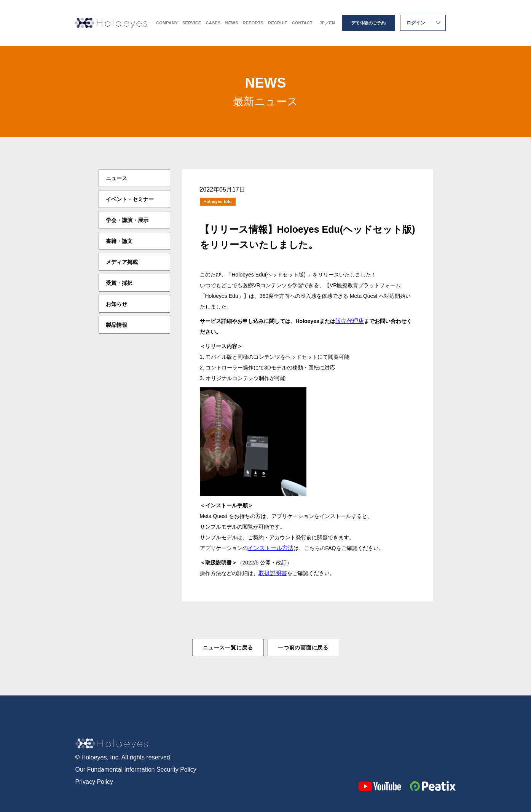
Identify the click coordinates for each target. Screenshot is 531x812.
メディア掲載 (122, 262)
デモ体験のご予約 (368, 23)
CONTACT (302, 23)
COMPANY (167, 23)
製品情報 (116, 325)
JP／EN (327, 23)
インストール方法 (271, 548)
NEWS (232, 23)
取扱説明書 (273, 573)
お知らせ (116, 304)
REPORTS (253, 23)
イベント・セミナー (130, 199)
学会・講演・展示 (127, 220)
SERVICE (192, 23)
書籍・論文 (119, 241)
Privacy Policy (94, 782)
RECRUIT (277, 23)
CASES (213, 23)
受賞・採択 (119, 283)
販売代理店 (350, 321)
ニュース (116, 178)
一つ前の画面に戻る (303, 647)
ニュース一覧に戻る (228, 647)
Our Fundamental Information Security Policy (136, 770)
